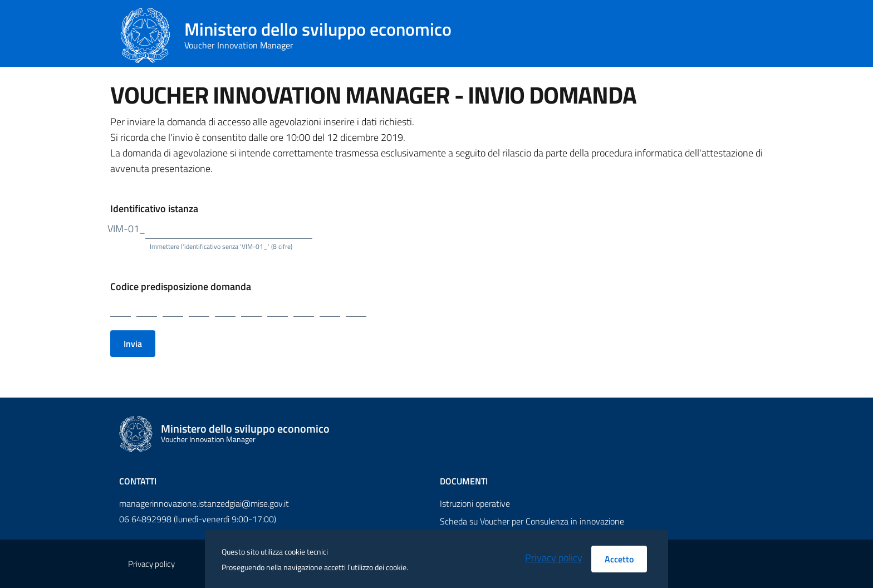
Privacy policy (554, 558)
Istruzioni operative (475, 503)
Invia (133, 344)
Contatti (138, 481)
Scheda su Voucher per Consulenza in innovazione (532, 521)
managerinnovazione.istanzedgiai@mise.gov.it (204, 503)
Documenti (464, 481)
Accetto (619, 559)
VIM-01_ (126, 229)
